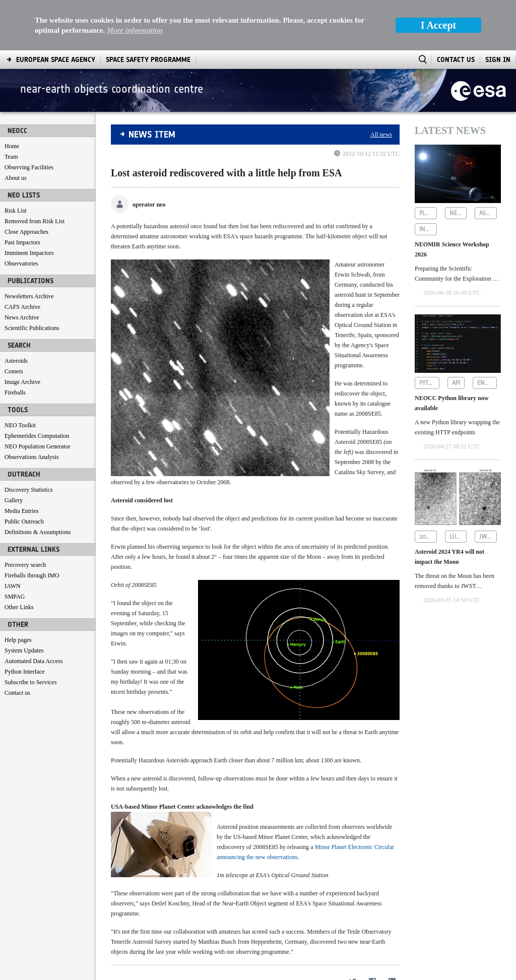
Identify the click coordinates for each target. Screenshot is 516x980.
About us (16, 127)
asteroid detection (488, 163)
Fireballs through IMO (32, 525)
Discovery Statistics (29, 439)
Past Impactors (22, 192)
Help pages (18, 590)
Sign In (498, 9)
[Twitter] (352, 931)
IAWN (13, 536)
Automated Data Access (34, 611)
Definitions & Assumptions (38, 482)
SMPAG (15, 546)
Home (12, 96)
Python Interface (25, 621)
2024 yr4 (428, 486)
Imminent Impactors (29, 203)
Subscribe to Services (30, 632)
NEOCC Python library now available (451, 353)
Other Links (19, 557)
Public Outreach (24, 471)
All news (381, 84)
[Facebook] (372, 931)
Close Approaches (26, 181)
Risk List (16, 160)
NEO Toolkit (20, 375)
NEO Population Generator (38, 396)
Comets (14, 321)
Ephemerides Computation (37, 385)
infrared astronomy (428, 179)
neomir (458, 163)
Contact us (17, 642)
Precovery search (25, 514)
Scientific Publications (32, 278)
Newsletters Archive (29, 246)
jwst (486, 486)
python (429, 333)
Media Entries (22, 461)
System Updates (24, 600)
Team (11, 106)
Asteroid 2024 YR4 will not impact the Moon (449, 506)
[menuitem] (29, 970)
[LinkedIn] (392, 931)
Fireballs (15, 342)
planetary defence (428, 163)
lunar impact (458, 486)
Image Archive (22, 332)
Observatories (21, 213)
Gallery (14, 450)
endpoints (487, 333)
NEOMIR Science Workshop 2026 (452, 199)
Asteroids (16, 310)
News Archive (22, 267)
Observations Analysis (32, 407)
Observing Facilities (29, 117)
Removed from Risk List (35, 171)
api (456, 333)
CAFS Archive (22, 256)
